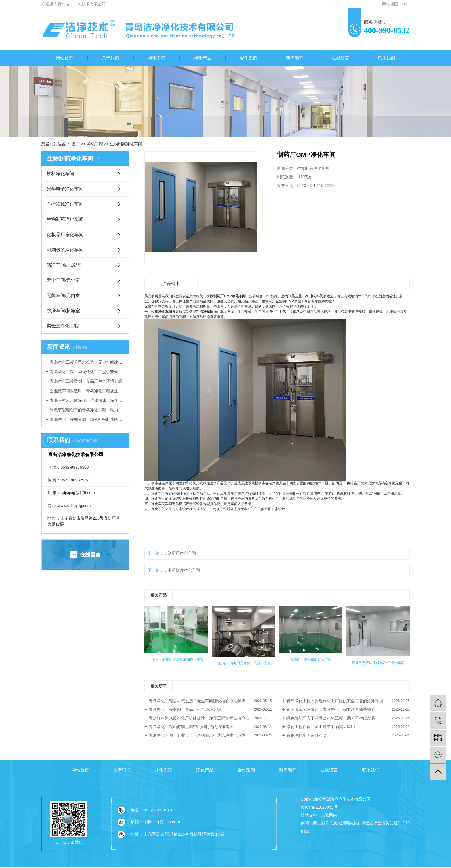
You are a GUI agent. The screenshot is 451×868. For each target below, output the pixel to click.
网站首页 (64, 58)
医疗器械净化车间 (65, 204)
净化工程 (156, 58)
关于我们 (110, 58)
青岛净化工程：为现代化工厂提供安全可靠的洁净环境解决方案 (87, 372)
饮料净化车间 (60, 174)
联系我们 (387, 58)
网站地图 (390, 4)
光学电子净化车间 (65, 189)
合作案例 (249, 58)
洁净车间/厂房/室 (64, 265)
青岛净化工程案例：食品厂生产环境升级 (86, 381)
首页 (76, 144)
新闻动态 (295, 58)
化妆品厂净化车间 (65, 235)
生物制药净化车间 (126, 144)
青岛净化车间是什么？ (307, 735)
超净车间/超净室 (63, 311)
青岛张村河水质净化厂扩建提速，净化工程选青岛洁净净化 (87, 400)
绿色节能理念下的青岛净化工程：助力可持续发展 (87, 410)
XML (405, 4)
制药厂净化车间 (182, 553)
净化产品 (202, 58)
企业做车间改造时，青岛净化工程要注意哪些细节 (87, 391)
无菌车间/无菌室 (63, 295)
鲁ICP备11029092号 (319, 807)
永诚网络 (329, 815)
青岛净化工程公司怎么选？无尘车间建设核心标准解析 (87, 362)
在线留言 (341, 58)
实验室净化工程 (63, 326)
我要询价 (295, 204)
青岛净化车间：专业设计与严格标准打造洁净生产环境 (197, 735)
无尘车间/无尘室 (63, 280)
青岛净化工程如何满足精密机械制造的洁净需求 (87, 419)
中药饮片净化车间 (184, 570)
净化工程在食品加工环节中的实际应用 (321, 727)
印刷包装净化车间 (65, 250)
